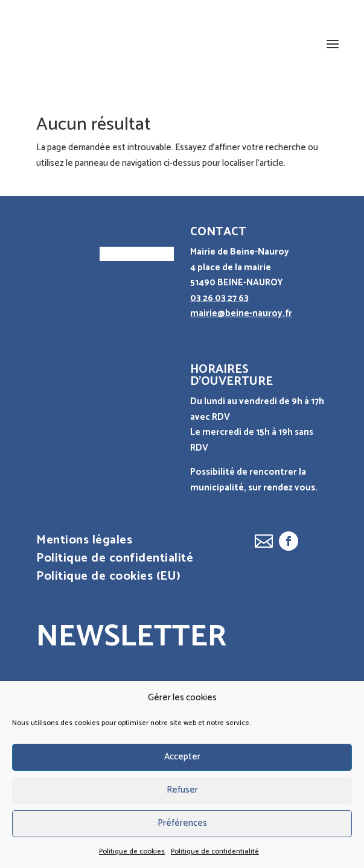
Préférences (182, 823)
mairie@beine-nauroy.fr (241, 313)
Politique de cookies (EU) (109, 579)
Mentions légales (84, 543)
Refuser (182, 790)
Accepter (182, 757)
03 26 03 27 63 (219, 298)
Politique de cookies (132, 851)
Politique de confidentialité (215, 851)
